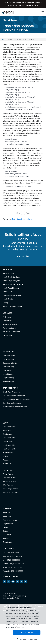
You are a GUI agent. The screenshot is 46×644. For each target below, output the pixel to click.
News (3, 40)
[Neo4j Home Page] (8, 12)
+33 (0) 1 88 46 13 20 (17, 564)
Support (6, 538)
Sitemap (23, 596)
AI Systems (7, 317)
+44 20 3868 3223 (13, 560)
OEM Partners (8, 485)
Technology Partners (11, 489)
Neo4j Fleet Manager (11, 288)
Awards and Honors (10, 520)
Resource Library (9, 427)
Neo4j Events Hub (10, 449)
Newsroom (7, 516)
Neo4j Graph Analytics (11, 281)
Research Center (9, 438)
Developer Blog (9, 367)
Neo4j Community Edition (12, 306)
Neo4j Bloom (8, 292)
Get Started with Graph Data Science (17, 399)
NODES (6, 456)
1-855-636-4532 (12, 553)
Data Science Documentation (14, 396)
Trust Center (8, 542)
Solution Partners (9, 482)
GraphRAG (7, 464)
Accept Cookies (27, 632)
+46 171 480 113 (16, 556)
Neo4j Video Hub (9, 445)
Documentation (9, 359)
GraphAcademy (8, 378)
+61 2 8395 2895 (17, 571)
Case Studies (8, 335)
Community (7, 370)
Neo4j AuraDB (8, 273)
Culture (6, 531)
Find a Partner (8, 474)
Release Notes (8, 381)
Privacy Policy (14, 596)
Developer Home (9, 356)
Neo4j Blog (7, 431)
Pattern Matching (9, 328)
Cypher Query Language (12, 295)
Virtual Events (8, 374)
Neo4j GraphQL (9, 299)
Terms (5, 596)
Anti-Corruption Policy (11, 598)
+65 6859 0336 (17, 567)
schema (29, 219)
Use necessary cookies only (27, 639)
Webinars (6, 460)
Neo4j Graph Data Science (13, 284)
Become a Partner (10, 478)
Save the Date (32, 5)
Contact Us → (9, 549)
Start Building (23, 256)
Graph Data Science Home (13, 392)
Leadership (7, 535)
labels (13, 219)
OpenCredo (21, 219)
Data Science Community (12, 403)
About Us (6, 513)
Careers (6, 527)
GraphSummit (8, 453)
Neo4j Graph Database (11, 277)
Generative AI (8, 321)
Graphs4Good (8, 524)
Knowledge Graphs (10, 324)
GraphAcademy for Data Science (15, 407)
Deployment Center (10, 363)
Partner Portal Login (10, 493)
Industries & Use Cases (11, 332)
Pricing (5, 303)
